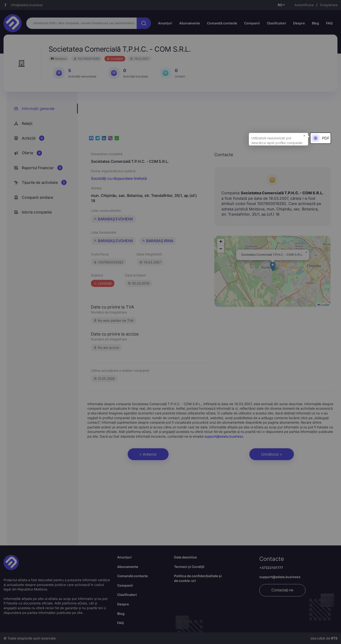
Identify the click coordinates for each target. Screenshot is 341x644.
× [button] (304, 135)
